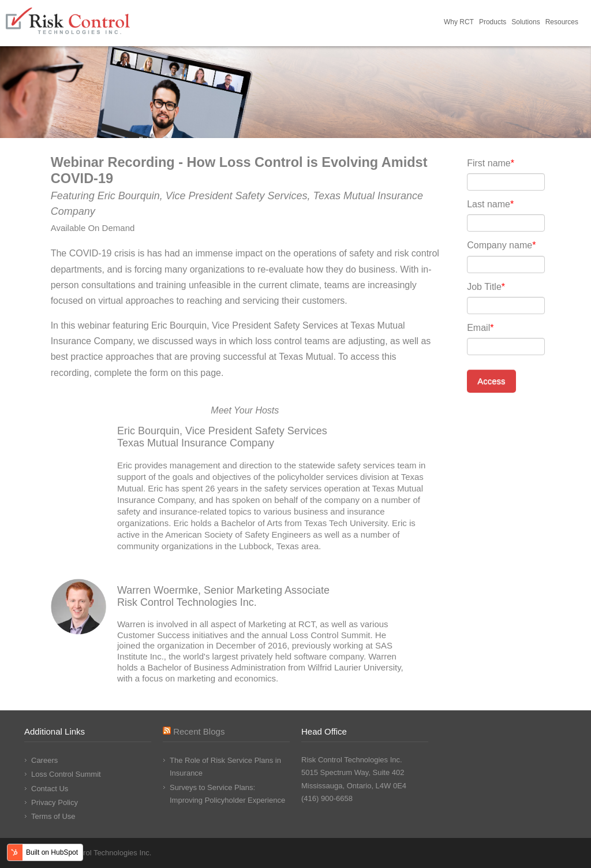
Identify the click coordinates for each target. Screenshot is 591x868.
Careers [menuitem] (44, 760)
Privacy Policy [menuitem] (55, 802)
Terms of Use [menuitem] (53, 816)
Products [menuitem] (493, 22)
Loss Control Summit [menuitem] (66, 774)
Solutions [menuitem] (525, 22)
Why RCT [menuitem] (459, 22)
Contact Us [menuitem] (50, 789)
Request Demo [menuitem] (583, 23)
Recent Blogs (199, 731)
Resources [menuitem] (562, 22)
